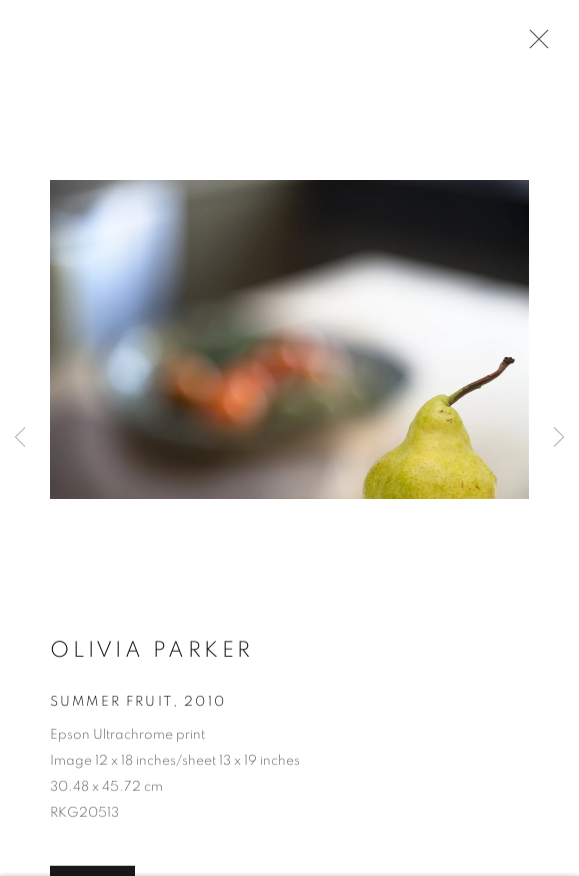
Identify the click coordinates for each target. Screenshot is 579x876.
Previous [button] (20, 437)
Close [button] (534, 45)
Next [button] (559, 437)
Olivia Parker (152, 652)
